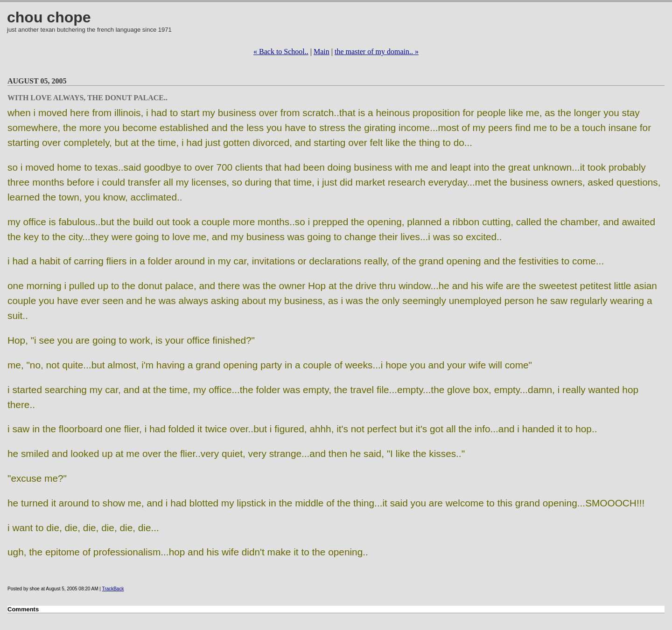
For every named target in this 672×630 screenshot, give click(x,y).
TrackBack (113, 589)
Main (322, 52)
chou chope (49, 17)
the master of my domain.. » (377, 52)
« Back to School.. (281, 52)
